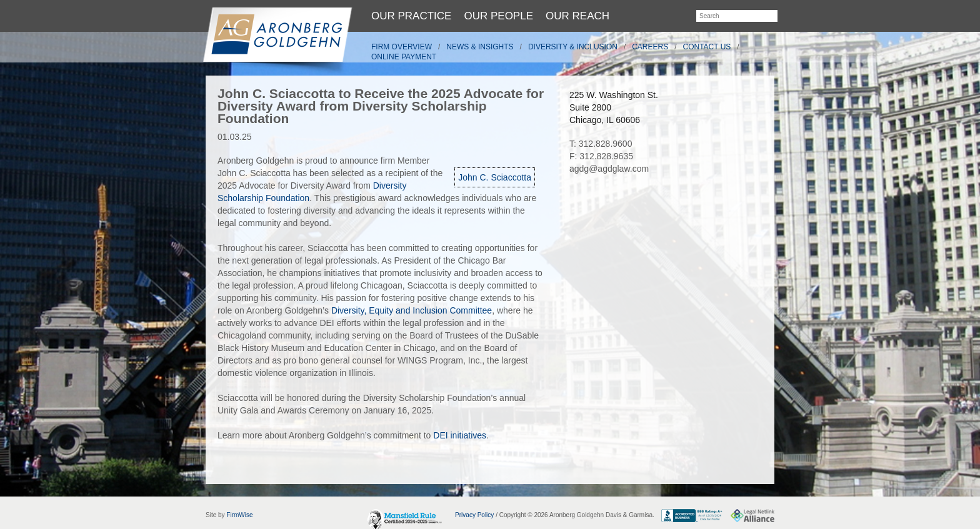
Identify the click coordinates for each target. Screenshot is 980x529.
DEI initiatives (460, 435)
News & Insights (480, 47)
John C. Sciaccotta (495, 177)
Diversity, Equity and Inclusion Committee (412, 310)
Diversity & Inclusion (573, 47)
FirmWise (239, 515)
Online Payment (404, 57)
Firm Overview (402, 47)
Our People (498, 16)
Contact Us (707, 47)
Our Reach (577, 16)
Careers (650, 47)
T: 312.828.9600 (601, 144)
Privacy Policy (474, 515)
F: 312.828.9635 (601, 156)
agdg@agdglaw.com (609, 169)
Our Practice (411, 16)
